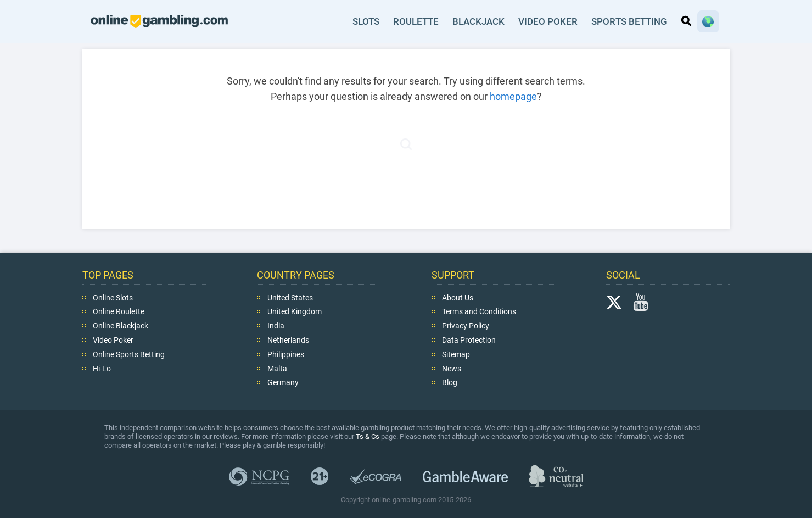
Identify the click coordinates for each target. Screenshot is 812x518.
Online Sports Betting (129, 354)
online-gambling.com (159, 21)
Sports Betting (629, 21)
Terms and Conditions (479, 311)
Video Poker (548, 21)
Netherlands (288, 340)
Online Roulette (119, 311)
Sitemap (456, 354)
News (452, 368)
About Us (458, 297)
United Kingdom (295, 311)
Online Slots (113, 297)
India (276, 326)
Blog (450, 382)
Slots (366, 21)
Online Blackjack (121, 326)
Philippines (286, 354)
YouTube (641, 302)
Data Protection (469, 340)
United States (290, 297)
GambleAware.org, (465, 476)
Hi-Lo (102, 368)
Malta (277, 368)
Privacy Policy (466, 326)
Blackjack (480, 21)
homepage (513, 96)
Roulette (417, 21)
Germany (283, 382)
